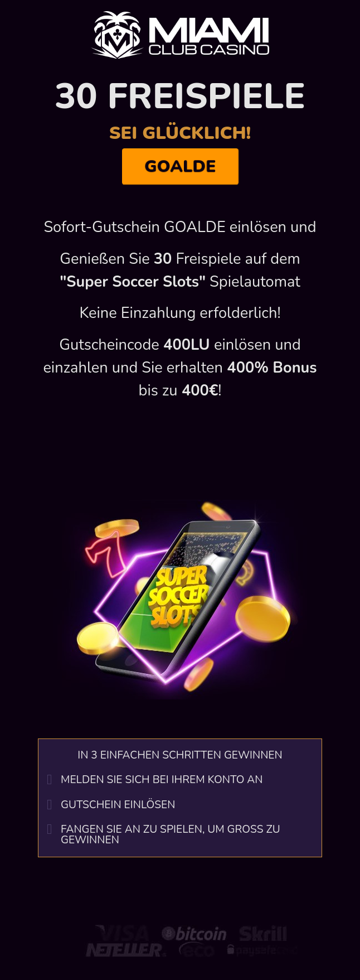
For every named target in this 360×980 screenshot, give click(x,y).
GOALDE (180, 166)
